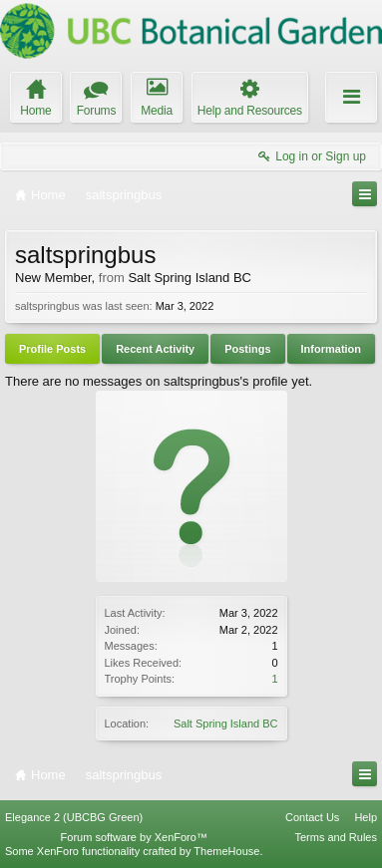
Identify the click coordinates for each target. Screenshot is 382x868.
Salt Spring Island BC (226, 723)
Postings (247, 349)
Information (332, 349)
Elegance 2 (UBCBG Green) (74, 817)
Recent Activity (155, 349)
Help (366, 817)
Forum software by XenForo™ (134, 837)
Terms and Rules (336, 837)
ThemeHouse (226, 851)
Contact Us (312, 817)
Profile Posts (52, 349)
